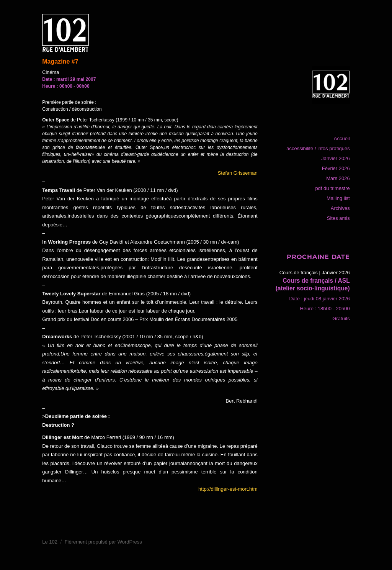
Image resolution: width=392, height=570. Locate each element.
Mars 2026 (338, 178)
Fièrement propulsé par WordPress (103, 542)
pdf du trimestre (332, 188)
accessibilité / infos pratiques (318, 148)
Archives (340, 208)
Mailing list (338, 198)
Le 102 (50, 542)
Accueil (342, 138)
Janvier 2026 (335, 158)
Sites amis (338, 218)
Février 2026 (336, 168)
